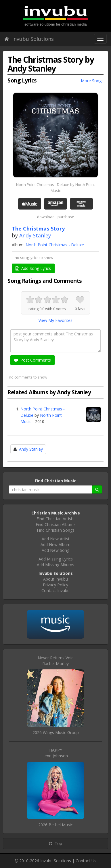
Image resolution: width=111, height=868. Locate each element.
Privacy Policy (56, 585)
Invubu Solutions (29, 39)
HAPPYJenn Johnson (56, 753)
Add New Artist (56, 539)
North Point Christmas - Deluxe (55, 245)
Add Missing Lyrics (56, 559)
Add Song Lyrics (33, 268)
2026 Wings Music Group (56, 732)
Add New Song (56, 550)
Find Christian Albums (56, 524)
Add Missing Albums (56, 565)
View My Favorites (56, 320)
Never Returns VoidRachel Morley (56, 661)
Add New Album (56, 545)
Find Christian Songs (56, 530)
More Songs (92, 81)
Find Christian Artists (56, 519)
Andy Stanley (35, 235)
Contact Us (86, 861)
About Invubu (56, 579)
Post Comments (32, 360)
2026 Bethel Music (56, 825)
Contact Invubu (56, 590)
